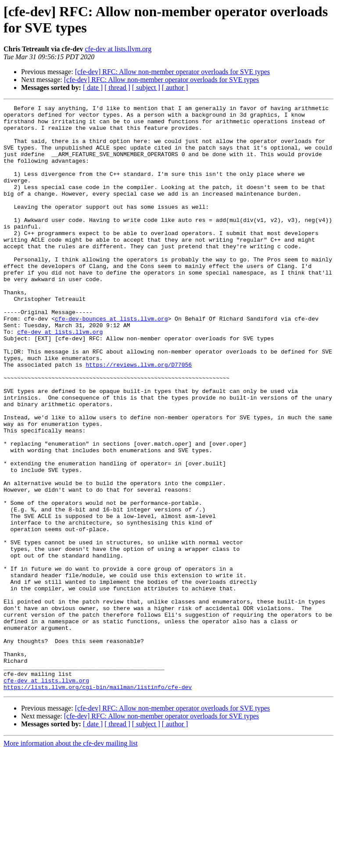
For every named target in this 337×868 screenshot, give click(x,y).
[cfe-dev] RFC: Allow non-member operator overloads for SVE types (172, 72)
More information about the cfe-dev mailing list (71, 860)
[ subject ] (146, 88)
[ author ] (175, 88)
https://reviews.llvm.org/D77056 (139, 417)
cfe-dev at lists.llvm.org (118, 49)
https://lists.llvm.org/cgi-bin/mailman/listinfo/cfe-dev (98, 804)
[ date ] (93, 88)
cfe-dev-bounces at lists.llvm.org (111, 362)
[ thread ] (117, 88)
